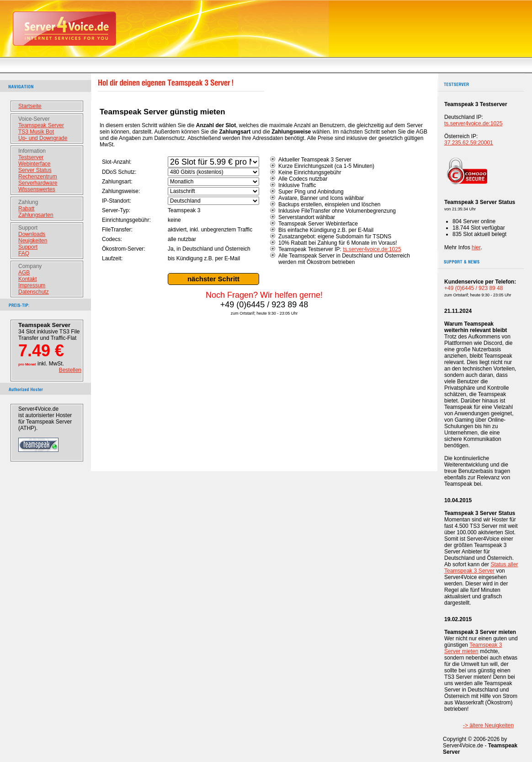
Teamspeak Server (41, 125)
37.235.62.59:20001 (469, 143)
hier (476, 247)
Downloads (32, 234)
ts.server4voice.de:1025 (372, 249)
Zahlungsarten (36, 215)
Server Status (35, 170)
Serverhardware (38, 183)
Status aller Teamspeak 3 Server (481, 568)
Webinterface (34, 164)
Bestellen (70, 370)
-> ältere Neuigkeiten (488, 725)
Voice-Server (34, 119)
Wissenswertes (37, 189)
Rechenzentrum (38, 177)
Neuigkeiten (33, 241)
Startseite (30, 106)
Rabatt (26, 209)
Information (32, 151)
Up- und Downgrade (43, 138)
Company (30, 266)
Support (28, 228)
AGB (24, 273)
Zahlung (28, 202)
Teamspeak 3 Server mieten (473, 648)
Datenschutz (34, 292)
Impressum (32, 285)
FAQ (24, 253)
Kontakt (28, 279)
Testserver (31, 157)
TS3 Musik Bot (36, 132)
